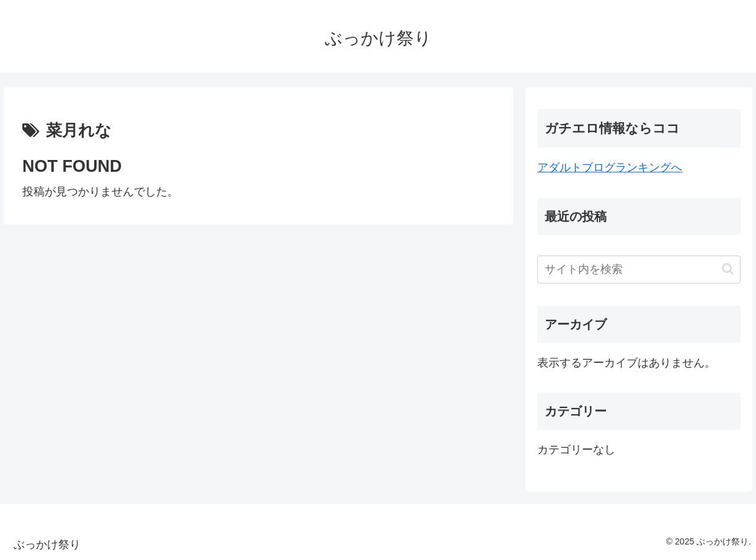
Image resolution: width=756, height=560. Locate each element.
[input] (639, 269)
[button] (728, 269)
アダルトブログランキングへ (610, 167)
